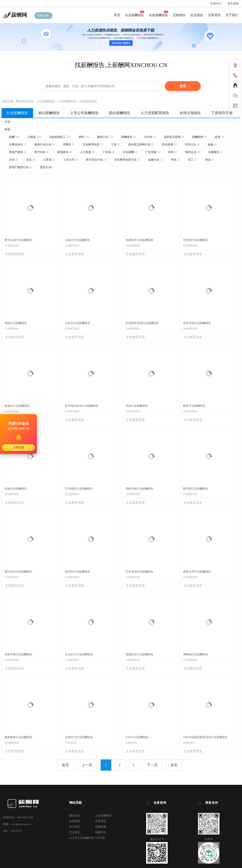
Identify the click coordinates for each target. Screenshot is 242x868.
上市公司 (71, 160)
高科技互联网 (174, 137)
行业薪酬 (130, 152)
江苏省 (49, 160)
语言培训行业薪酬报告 (197, 323)
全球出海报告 (190, 113)
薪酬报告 (200, 137)
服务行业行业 (45, 145)
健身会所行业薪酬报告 (197, 572)
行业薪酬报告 (67, 101)
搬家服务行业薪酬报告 (19, 737)
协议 (210, 160)
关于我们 (232, 15)
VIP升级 (100, 838)
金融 (212, 145)
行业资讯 (75, 832)
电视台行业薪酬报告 (17, 406)
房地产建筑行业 (21, 167)
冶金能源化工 (60, 137)
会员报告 (197, 15)
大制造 (34, 137)
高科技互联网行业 (141, 145)
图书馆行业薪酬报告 (196, 489)
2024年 (150, 137)
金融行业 (155, 160)
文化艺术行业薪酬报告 (79, 654)
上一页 (87, 765)
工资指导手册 (222, 113)
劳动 (175, 160)
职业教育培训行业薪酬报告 (142, 323)
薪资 (219, 137)
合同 (173, 152)
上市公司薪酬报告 (84, 113)
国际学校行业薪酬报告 (140, 489)
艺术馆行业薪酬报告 (196, 240)
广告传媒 (153, 152)
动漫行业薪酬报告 (16, 489)
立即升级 (19, 447)
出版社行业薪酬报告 (78, 240)
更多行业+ (46, 167)
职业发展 (169, 145)
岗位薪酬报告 (49, 113)
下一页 (152, 765)
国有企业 (193, 152)
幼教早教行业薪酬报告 (19, 654)
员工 (193, 160)
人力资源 (87, 152)
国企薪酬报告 (120, 113)
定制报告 (179, 15)
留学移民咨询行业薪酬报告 (82, 406)
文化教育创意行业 (127, 160)
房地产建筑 (18, 152)
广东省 (109, 152)
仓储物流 (215, 152)
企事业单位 (18, 145)
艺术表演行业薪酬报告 (140, 572)
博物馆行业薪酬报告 (196, 654)
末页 (174, 765)
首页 (117, 15)
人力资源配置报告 (155, 113)
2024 (14, 160)
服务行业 (105, 137)
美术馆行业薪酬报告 (78, 572)
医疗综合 (42, 152)
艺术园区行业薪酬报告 (79, 489)
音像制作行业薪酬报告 (140, 240)
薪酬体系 (129, 137)
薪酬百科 (101, 832)
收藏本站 (216, 3)
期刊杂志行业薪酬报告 (19, 572)
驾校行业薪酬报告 (16, 323)
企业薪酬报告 (135, 15)
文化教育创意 (88, 101)
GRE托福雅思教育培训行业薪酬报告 (205, 737)
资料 (84, 137)
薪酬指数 (101, 827)
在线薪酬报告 (158, 15)
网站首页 (75, 816)
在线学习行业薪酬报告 (79, 737)
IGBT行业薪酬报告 (137, 737)
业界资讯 (214, 15)
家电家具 (65, 152)
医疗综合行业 (96, 160)
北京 (31, 160)
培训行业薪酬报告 (137, 406)
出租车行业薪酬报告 (78, 323)
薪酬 (14, 137)
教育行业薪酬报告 (194, 406)
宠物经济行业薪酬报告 (140, 654)
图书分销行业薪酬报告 (19, 240)
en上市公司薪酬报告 (82, 838)
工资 (116, 145)
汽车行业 (192, 145)
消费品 (69, 145)
